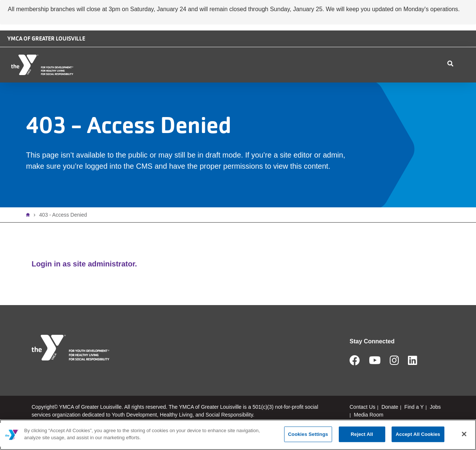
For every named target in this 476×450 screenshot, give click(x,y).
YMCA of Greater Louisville (46, 38)
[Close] (464, 434)
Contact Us (353, 83)
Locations (165, 83)
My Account (434, 83)
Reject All (362, 434)
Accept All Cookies (418, 434)
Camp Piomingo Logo (276, 46)
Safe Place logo (325, 42)
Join (463, 83)
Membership (214, 83)
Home (30, 233)
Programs (263, 83)
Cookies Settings (308, 434)
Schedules (308, 83)
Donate (369, 48)
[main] (238, 435)
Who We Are (117, 83)
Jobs (404, 48)
